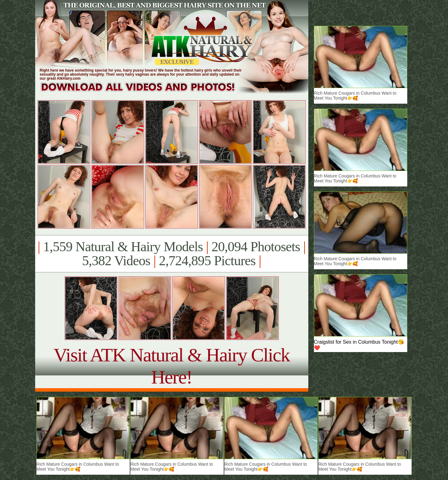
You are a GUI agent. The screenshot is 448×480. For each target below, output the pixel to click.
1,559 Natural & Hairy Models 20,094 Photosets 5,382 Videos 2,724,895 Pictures (172, 254)
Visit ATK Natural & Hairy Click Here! (172, 366)
